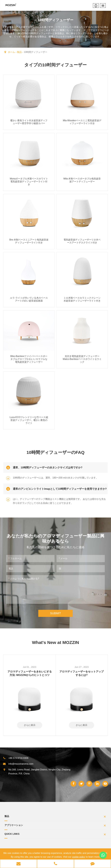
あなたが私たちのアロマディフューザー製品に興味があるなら (55, 538)
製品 (19, 52)
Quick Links (56, 835)
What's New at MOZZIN (55, 642)
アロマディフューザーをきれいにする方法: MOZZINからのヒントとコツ (30, 673)
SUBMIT (55, 613)
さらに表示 (30, 725)
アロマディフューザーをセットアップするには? (82, 673)
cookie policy (79, 857)
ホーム (11, 52)
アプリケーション (56, 826)
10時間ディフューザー (36, 52)
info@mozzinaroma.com (18, 763)
